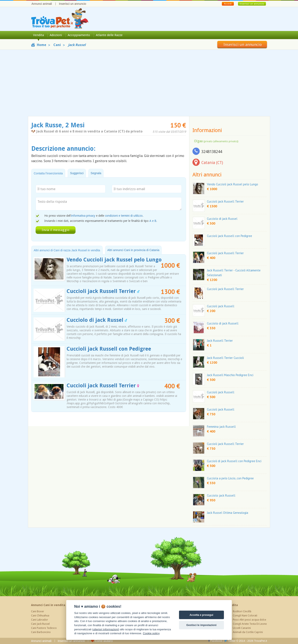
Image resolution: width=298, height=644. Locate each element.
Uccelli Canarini (242, 628)
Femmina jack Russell (221, 427)
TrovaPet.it (261, 641)
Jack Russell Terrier (220, 341)
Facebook (215, 641)
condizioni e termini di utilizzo (124, 216)
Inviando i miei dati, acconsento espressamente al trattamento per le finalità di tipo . (101, 221)
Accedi (228, 4)
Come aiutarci (102, 641)
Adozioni (56, 35)
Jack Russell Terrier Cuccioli (225, 358)
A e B (153, 221)
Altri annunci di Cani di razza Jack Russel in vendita (67, 250)
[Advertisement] (149, 83)
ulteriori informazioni (106, 629)
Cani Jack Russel (40, 624)
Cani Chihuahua (40, 615)
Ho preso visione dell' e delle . (94, 216)
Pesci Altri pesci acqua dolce (249, 620)
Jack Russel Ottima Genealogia (228, 513)
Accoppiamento (79, 35)
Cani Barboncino (41, 632)
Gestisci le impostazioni (201, 625)
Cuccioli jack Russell (221, 306)
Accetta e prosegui (201, 615)
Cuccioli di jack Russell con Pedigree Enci (234, 461)
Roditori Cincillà (242, 611)
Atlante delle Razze (109, 35)
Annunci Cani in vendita (48, 605)
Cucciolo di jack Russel (97, 320)
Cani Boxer (38, 611)
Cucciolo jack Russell (221, 495)
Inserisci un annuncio (73, 4)
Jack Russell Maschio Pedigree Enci (230, 375)
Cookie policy (151, 633)
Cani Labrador (40, 620)
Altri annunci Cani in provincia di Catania (133, 250)
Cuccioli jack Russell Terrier (103, 291)
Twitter (230, 641)
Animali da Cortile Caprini (248, 632)
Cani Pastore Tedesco (44, 628)
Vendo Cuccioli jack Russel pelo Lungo (114, 260)
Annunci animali (42, 4)
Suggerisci (77, 173)
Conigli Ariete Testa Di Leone (250, 624)
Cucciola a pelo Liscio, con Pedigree (230, 478)
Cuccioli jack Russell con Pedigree (109, 349)
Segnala (96, 173)
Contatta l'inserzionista (48, 173)
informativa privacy (83, 216)
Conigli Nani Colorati (245, 615)
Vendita (38, 35)
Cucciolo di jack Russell (223, 323)
